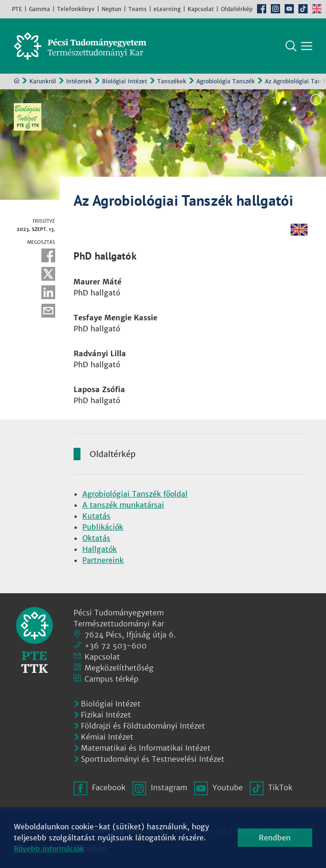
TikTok (303, 9)
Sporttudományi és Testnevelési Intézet (153, 759)
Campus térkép (112, 679)
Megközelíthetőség (119, 668)
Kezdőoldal (17, 81)
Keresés (291, 46)
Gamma (40, 9)
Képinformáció (316, 99)
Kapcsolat (201, 9)
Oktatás (96, 538)
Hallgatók (100, 549)
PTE (17, 9)
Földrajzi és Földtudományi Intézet (143, 726)
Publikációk (103, 527)
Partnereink (103, 560)
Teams (137, 9)
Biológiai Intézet (125, 81)
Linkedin (48, 292)
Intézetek (79, 81)
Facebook (262, 9)
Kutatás (96, 516)
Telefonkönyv (76, 9)
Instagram (275, 9)
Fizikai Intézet (106, 715)
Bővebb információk (49, 849)
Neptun (112, 9)
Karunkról (43, 81)
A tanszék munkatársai (123, 505)
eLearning (167, 9)
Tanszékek (172, 81)
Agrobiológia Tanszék (226, 81)
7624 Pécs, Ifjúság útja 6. (130, 635)
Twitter (48, 274)
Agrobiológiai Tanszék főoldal (135, 494)
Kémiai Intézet (107, 737)
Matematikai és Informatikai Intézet (146, 748)
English (317, 9)
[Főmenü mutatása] (307, 46)
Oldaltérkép (237, 9)
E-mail (48, 311)
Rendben (275, 838)
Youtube (289, 9)
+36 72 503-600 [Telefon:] (116, 646)
